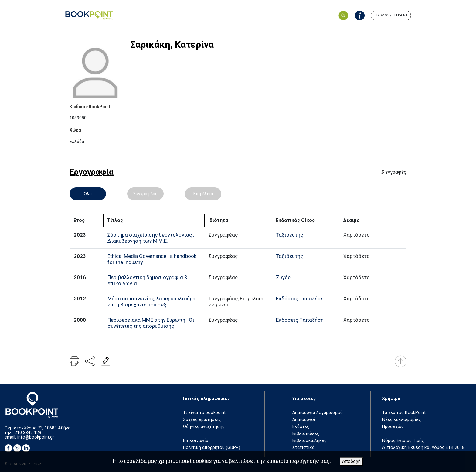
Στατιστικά (303, 448)
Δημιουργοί (304, 420)
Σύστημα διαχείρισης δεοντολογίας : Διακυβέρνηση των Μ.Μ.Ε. (151, 238)
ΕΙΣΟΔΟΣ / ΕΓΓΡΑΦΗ (391, 15)
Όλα (88, 194)
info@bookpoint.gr (36, 437)
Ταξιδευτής (289, 235)
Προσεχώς (393, 427)
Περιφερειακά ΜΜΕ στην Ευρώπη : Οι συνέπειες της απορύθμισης (151, 323)
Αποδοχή (351, 462)
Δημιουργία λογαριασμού (318, 413)
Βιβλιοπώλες (306, 434)
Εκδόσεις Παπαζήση (300, 299)
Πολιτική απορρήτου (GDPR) (212, 448)
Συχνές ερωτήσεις (202, 420)
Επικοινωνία (196, 441)
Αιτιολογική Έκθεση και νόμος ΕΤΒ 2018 (423, 448)
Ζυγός (283, 277)
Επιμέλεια (203, 194)
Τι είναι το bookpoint (204, 413)
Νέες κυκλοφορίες (402, 420)
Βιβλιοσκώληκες (309, 441)
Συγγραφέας (145, 194)
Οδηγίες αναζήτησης (204, 427)
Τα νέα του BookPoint (404, 413)
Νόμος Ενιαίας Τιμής (403, 441)
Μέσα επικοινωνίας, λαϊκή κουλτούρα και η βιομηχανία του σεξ (151, 302)
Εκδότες (301, 427)
